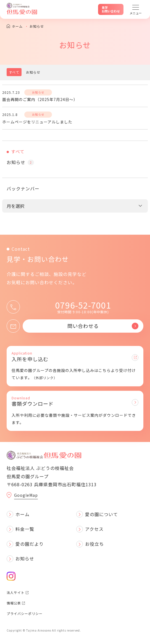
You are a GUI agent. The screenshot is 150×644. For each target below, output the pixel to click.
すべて (14, 72)
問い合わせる (103, 326)
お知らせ (33, 72)
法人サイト (18, 592)
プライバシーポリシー (25, 613)
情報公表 (16, 603)
